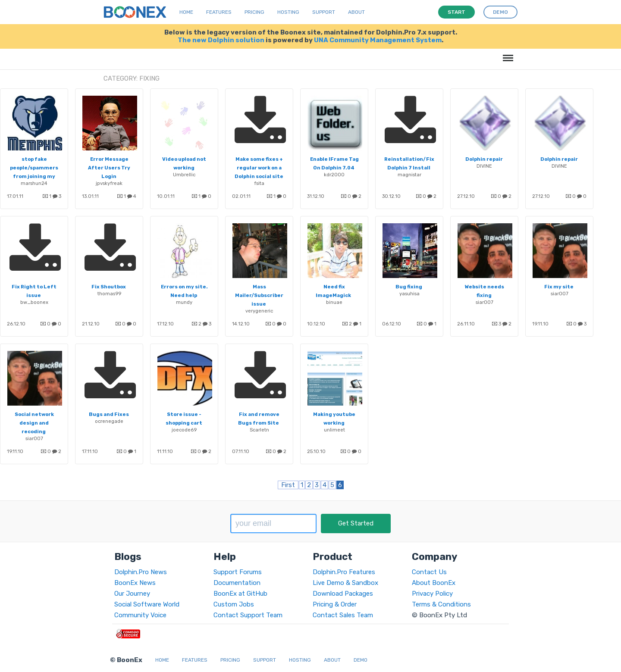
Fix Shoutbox (109, 287)
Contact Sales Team (343, 615)
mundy (184, 302)
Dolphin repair (484, 159)
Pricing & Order (335, 604)
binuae (334, 302)
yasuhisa (409, 294)
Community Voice (140, 615)
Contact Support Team (248, 615)
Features (219, 12)
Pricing (254, 12)
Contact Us (429, 572)
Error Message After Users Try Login (109, 168)
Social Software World (147, 604)
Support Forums (238, 572)
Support (324, 12)
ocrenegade (109, 421)
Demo (361, 660)
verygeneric (259, 311)
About (356, 12)
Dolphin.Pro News (141, 572)
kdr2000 (334, 175)
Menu (507, 54)
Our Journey (132, 594)
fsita (259, 183)
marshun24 (34, 183)
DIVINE (484, 166)
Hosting (288, 12)
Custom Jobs (234, 604)
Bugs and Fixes (109, 414)
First (288, 485)
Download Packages (343, 594)
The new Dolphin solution (221, 40)
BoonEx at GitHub (240, 594)
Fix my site (559, 287)
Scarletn (259, 430)
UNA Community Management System (378, 40)
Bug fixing (409, 287)
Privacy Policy (432, 594)
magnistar (409, 175)
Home (186, 12)
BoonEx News (135, 583)
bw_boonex (34, 302)
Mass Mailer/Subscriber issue (259, 295)
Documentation (237, 583)
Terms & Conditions (441, 604)
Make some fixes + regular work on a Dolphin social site (259, 168)
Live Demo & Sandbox (345, 583)
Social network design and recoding (34, 423)
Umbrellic (184, 175)
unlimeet (334, 430)
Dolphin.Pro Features (344, 572)
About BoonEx (434, 583)
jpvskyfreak (109, 183)
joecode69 (184, 430)
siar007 (485, 302)
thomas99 (109, 294)
